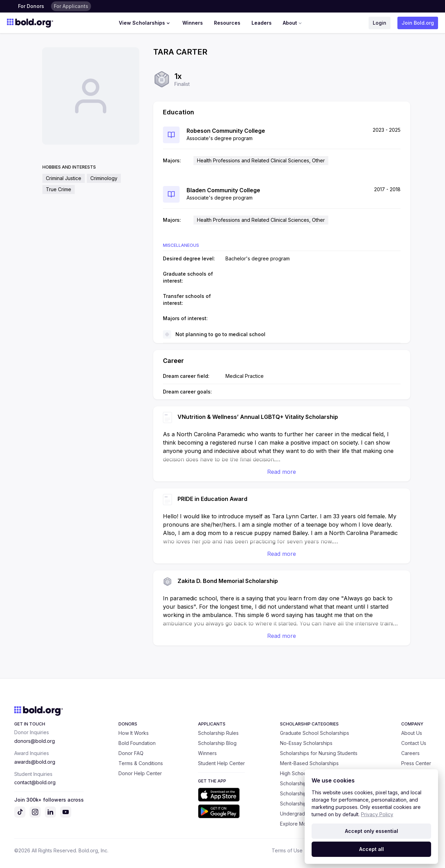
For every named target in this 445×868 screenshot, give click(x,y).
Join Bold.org (418, 23)
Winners (193, 23)
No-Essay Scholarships (306, 743)
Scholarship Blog (217, 743)
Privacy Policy (377, 814)
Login (380, 23)
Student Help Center (221, 763)
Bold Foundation (137, 743)
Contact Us (414, 743)
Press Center (416, 763)
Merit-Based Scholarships (309, 763)
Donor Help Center (140, 773)
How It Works (134, 733)
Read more (282, 472)
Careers (410, 753)
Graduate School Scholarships (315, 733)
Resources (227, 23)
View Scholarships (145, 23)
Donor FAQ (131, 753)
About (293, 23)
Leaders (262, 23)
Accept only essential (372, 831)
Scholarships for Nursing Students (319, 753)
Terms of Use (287, 850)
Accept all (372, 849)
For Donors (31, 6)
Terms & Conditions (141, 763)
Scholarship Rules (218, 733)
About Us (412, 733)
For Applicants (71, 6)
